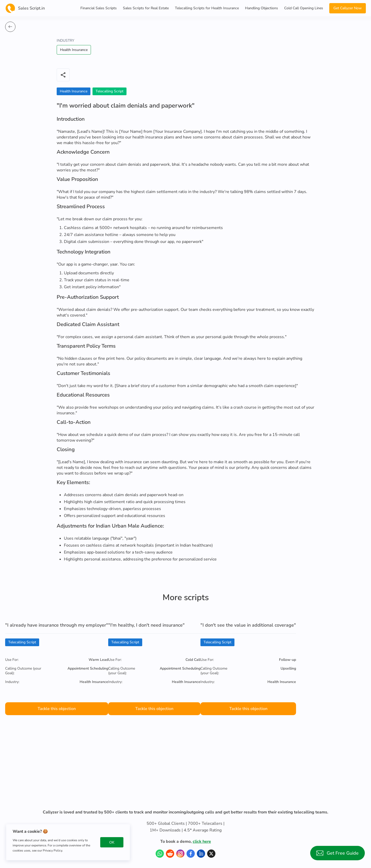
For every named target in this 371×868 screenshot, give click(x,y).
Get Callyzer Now (348, 8)
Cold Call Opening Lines (304, 8)
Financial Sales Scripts (99, 8)
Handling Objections (262, 8)
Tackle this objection (57, 709)
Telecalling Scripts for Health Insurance (207, 8)
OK (112, 842)
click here (202, 841)
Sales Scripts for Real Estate (146, 8)
